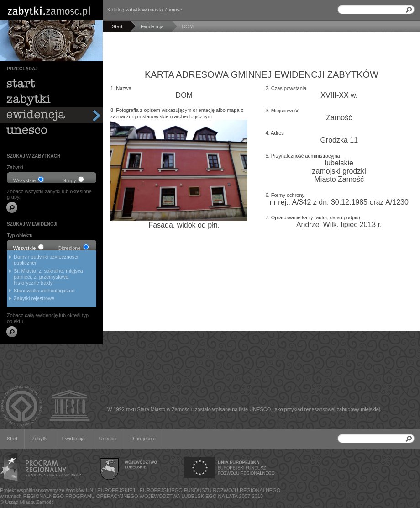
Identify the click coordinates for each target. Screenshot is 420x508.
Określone (73, 247)
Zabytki (39, 439)
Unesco (108, 439)
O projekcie (143, 439)
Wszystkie (29, 180)
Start (12, 439)
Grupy (73, 180)
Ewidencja (73, 439)
